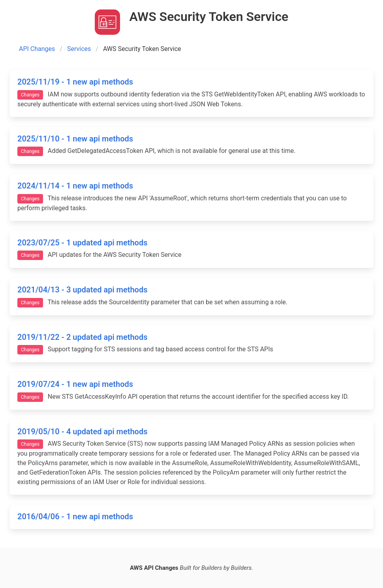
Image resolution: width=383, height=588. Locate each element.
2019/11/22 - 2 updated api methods (82, 337)
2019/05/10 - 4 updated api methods (82, 432)
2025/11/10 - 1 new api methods (75, 139)
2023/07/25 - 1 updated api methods (82, 243)
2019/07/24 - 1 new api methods (75, 384)
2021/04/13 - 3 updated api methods (82, 290)
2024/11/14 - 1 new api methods (75, 186)
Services (79, 49)
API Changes (37, 49)
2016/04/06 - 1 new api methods (75, 516)
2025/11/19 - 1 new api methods (75, 82)
